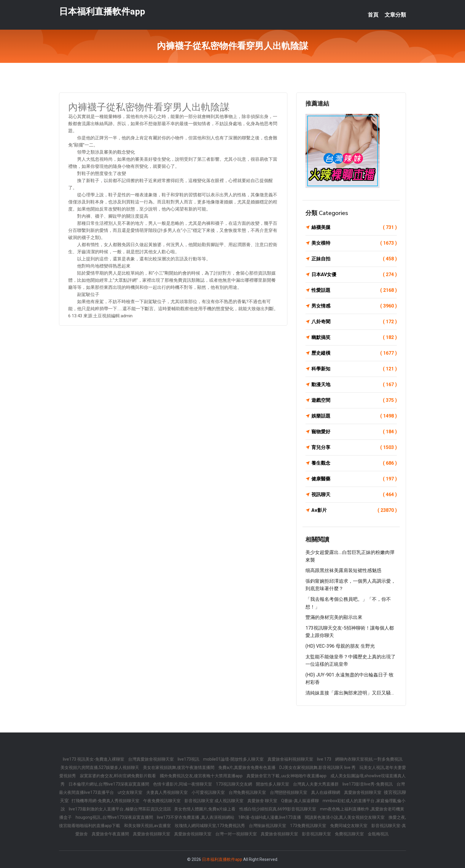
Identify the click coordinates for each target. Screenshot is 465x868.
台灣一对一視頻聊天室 (237, 834)
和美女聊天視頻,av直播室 (148, 826)
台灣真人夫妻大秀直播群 (316, 784)
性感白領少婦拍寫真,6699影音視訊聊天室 (278, 809)
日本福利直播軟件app (102, 11)
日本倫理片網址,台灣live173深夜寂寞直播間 (109, 784)
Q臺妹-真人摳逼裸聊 (300, 801)
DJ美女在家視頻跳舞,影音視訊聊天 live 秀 (318, 767)
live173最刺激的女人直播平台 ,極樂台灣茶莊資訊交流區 (120, 809)
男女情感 (354, 306)
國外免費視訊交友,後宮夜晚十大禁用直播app (202, 776)
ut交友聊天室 (130, 792)
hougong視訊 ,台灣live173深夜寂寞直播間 (115, 817)
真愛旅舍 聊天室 (263, 801)
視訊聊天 (354, 495)
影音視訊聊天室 (317, 834)
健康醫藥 (354, 479)
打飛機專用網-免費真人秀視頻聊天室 (106, 801)
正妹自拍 (354, 259)
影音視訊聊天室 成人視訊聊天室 (214, 801)
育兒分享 (354, 447)
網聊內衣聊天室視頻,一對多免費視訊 (369, 759)
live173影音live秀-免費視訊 (368, 784)
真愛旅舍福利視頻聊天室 (291, 759)
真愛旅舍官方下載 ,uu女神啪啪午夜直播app (287, 776)
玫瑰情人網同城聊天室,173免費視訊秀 (210, 826)
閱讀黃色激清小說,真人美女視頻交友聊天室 (345, 817)
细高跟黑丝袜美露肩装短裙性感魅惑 (343, 570)
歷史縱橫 (354, 353)
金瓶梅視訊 (378, 834)
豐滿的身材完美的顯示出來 (334, 617)
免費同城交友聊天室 (349, 826)
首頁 (373, 15)
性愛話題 (354, 290)
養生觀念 (354, 463)
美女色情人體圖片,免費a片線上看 (205, 809)
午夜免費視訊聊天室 (162, 801)
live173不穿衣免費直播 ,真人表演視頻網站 (196, 817)
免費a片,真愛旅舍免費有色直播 (247, 767)
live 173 (325, 759)
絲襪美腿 (354, 227)
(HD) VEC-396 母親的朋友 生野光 (340, 646)
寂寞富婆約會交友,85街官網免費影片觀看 (118, 776)
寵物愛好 (354, 432)
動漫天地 (354, 385)
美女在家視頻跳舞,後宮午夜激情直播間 (179, 767)
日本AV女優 (354, 275)
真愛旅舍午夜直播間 (111, 834)
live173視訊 (189, 759)
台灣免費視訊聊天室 (248, 792)
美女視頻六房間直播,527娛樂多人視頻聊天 (100, 767)
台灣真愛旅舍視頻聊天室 (151, 759)
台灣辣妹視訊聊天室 (268, 826)
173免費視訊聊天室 (309, 826)
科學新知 (354, 369)
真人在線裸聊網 (326, 792)
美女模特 (354, 243)
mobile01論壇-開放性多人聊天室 (234, 759)
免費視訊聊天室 (350, 834)
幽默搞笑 (354, 337)
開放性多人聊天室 (273, 784)
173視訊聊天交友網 (234, 784)
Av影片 (354, 510)
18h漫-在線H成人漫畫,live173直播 (270, 817)
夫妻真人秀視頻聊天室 (167, 792)
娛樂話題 (354, 416)
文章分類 (395, 15)
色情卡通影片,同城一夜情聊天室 (183, 784)
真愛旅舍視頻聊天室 (363, 792)
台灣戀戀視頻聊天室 (289, 792)
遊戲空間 (354, 400)
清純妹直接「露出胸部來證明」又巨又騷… (350, 693)
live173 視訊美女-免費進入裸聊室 (94, 759)
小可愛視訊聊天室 (209, 792)
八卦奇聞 (354, 322)
